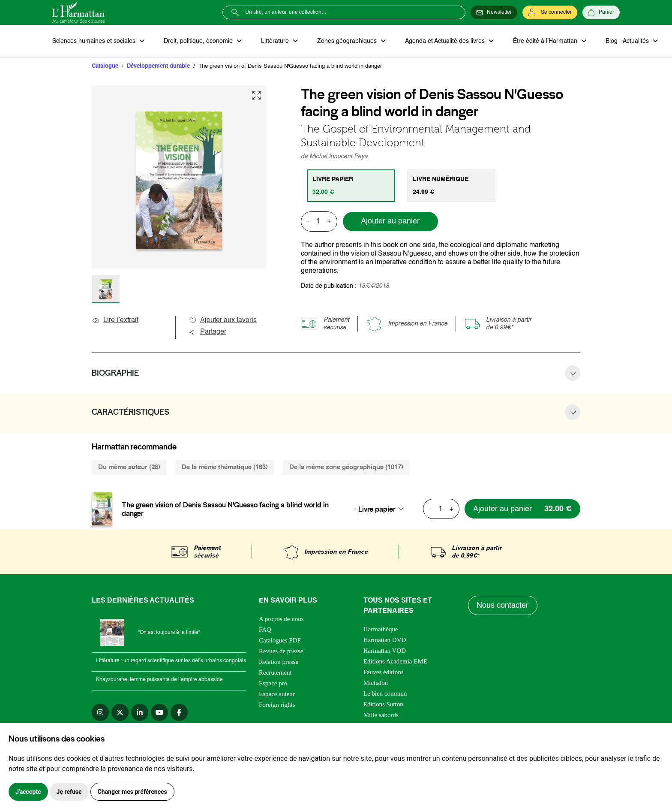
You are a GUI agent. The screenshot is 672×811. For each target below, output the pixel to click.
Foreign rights (277, 705)
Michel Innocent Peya (339, 157)
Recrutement (275, 673)
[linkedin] (140, 713)
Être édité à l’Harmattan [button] (544, 41)
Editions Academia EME (395, 662)
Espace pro (273, 684)
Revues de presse (281, 651)
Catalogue (105, 66)
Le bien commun (385, 694)
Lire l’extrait (115, 321)
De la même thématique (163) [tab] (225, 468)
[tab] (351, 186)
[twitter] (120, 713)
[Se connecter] (550, 12)
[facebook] (179, 713)
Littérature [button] (275, 41)
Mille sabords (381, 715)
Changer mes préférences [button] (132, 792)
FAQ (265, 630)
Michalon (376, 683)
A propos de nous (281, 619)
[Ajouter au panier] (522, 509)
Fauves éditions (384, 672)
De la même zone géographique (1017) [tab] (346, 468)
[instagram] (100, 713)
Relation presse (279, 662)
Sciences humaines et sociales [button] (95, 41)
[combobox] (384, 509)
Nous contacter (503, 606)
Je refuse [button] (69, 792)
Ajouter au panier (390, 222)
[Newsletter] (494, 12)
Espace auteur (277, 694)
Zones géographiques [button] (346, 41)
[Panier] (601, 12)
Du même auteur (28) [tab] (129, 468)
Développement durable (158, 66)
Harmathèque (381, 630)
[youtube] (159, 713)
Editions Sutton (383, 705)
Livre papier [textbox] (377, 509)
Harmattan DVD (385, 640)
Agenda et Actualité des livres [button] (444, 41)
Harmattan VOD (385, 651)
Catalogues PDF (280, 641)
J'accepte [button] (28, 792)
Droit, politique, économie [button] (199, 41)
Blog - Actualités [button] (625, 41)
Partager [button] (207, 332)
